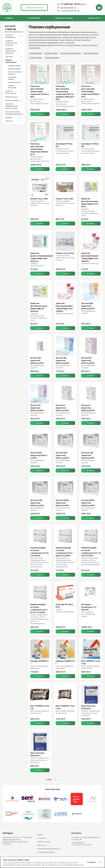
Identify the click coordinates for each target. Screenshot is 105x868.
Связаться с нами (64, 18)
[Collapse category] (21, 61)
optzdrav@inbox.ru (68, 8)
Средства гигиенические (11, 92)
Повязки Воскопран (12, 86)
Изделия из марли (12, 100)
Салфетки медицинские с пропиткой (11, 51)
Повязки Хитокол (15, 82)
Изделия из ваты (11, 97)
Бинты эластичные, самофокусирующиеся (14, 113)
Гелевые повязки (14, 66)
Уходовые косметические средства (11, 43)
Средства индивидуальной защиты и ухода (12, 106)
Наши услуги (94, 18)
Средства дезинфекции (10, 36)
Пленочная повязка (12, 78)
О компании (34, 18)
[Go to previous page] (48, 779)
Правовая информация (46, 852)
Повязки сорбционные (11, 61)
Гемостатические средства (15, 73)
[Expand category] (21, 36)
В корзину (40, 114)
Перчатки (9, 121)
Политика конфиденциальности (49, 849)
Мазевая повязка (14, 69)
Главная (9, 18)
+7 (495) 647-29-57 (73, 4)
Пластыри (9, 56)
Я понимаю (91, 862)
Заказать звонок (34, 7)
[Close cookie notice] (100, 862)
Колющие (9, 117)
